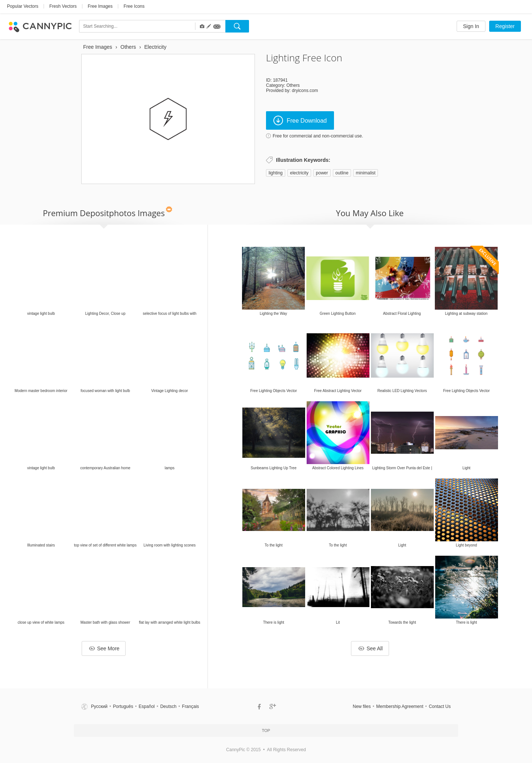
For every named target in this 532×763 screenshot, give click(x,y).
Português (123, 706)
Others (293, 85)
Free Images (100, 6)
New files (362, 706)
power (322, 173)
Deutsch (168, 706)
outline (342, 173)
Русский (99, 706)
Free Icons (134, 6)
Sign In (471, 26)
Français (191, 706)
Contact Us (440, 706)
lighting (276, 173)
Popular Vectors (23, 6)
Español (146, 706)
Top (266, 730)
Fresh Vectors (63, 6)
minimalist (366, 173)
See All (371, 648)
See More (104, 648)
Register (505, 26)
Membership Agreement (400, 706)
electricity (299, 173)
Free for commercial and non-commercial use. (318, 136)
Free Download (300, 120)
